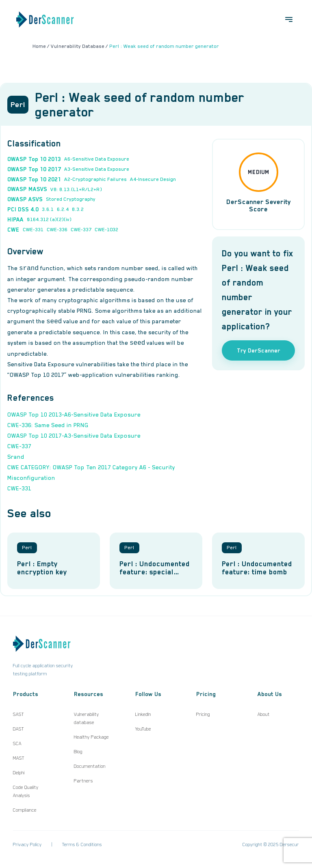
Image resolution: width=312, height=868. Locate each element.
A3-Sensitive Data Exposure (97, 169)
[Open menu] (289, 19)
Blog (78, 752)
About (264, 714)
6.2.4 (63, 209)
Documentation (90, 766)
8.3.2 (78, 209)
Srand (16, 457)
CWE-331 (33, 230)
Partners (83, 781)
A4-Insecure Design (153, 179)
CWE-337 (81, 230)
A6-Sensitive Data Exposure (97, 159)
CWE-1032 (106, 230)
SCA (17, 743)
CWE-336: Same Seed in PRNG (48, 425)
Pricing (203, 714)
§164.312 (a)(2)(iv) (49, 219)
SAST (18, 714)
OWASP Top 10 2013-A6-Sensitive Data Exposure (74, 415)
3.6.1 (48, 209)
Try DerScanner (259, 350)
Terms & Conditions (82, 844)
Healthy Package (91, 737)
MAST (19, 758)
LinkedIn (143, 714)
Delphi (19, 773)
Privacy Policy (27, 844)
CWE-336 (57, 230)
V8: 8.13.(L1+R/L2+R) (76, 189)
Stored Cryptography (71, 199)
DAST (18, 729)
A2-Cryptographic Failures (95, 179)
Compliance (25, 810)
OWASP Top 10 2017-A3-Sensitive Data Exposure (74, 436)
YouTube (143, 729)
